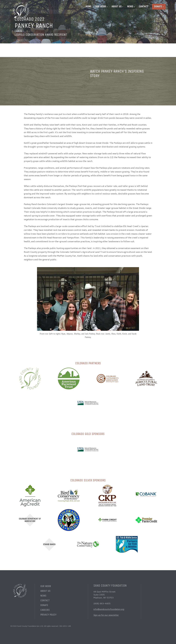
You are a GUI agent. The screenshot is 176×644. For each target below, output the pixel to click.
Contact (143, 6)
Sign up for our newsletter (107, 615)
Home (88, 6)
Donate (158, 6)
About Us (117, 6)
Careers (45, 610)
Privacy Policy (48, 615)
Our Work (101, 6)
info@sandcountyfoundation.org (110, 609)
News (130, 6)
